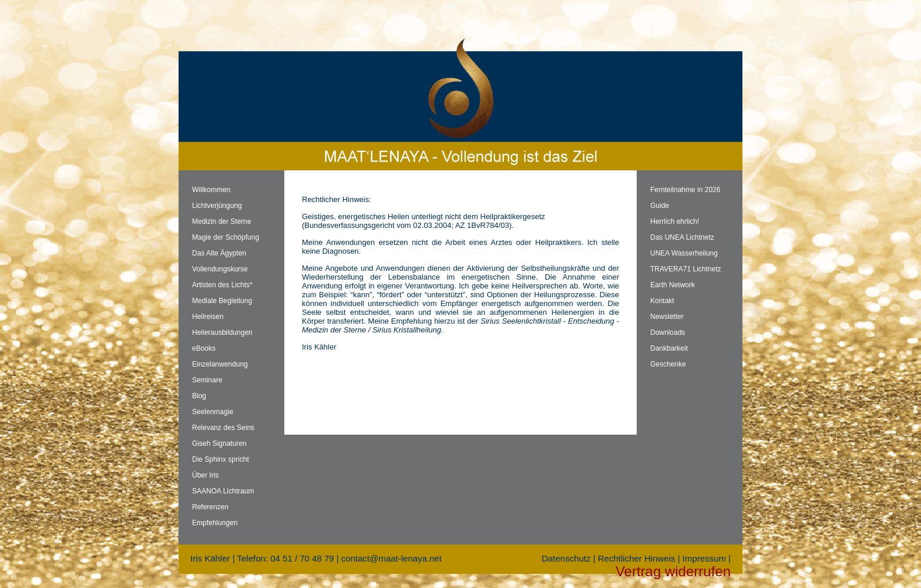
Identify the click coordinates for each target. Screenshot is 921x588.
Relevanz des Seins (223, 428)
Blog (199, 396)
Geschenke (668, 364)
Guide (660, 206)
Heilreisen (208, 317)
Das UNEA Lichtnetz (682, 237)
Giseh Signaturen (219, 443)
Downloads (668, 332)
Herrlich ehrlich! (675, 221)
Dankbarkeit (669, 348)
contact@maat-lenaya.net (391, 558)
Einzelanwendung (220, 364)
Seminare (207, 380)
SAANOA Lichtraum (223, 491)
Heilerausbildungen (222, 332)
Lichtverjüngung (217, 206)
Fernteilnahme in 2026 (685, 190)
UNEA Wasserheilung (684, 253)
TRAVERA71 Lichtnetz (686, 269)
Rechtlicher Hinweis (637, 558)
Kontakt (662, 301)
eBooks (204, 348)
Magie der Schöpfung (226, 237)
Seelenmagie (213, 412)
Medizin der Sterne (222, 221)
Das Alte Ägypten (219, 253)
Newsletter (667, 317)
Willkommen (211, 190)
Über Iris (205, 475)
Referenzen (210, 507)
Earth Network (673, 285)
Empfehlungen (215, 523)
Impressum (704, 558)
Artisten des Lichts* (222, 285)
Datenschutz (566, 558)
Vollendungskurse (220, 269)
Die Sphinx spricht (221, 459)
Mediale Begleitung (222, 301)
